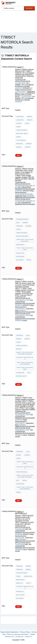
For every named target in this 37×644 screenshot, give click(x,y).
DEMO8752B (19, 144)
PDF (19, 155)
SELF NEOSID (20, 260)
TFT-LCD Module (21, 140)
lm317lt (29, 583)
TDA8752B (19, 123)
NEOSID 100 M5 (28, 576)
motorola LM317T (21, 376)
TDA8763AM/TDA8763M (24, 186)
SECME (25, 480)
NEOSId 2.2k (20, 583)
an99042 (18, 492)
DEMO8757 (29, 144)
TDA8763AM (19, 226)
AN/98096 (19, 534)
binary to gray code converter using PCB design (25, 353)
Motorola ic (20, 591)
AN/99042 (19, 420)
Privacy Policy (25, 632)
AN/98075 (28, 569)
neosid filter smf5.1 (22, 236)
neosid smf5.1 (20, 245)
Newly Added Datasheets (9, 632)
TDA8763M (29, 226)
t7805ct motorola (22, 130)
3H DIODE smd (20, 256)
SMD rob (19, 349)
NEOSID (29, 260)
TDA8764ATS (20, 300)
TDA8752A (30, 120)
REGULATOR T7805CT (22, 133)
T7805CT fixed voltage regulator (25, 249)
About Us (29, 637)
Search (29, 8)
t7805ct (18, 127)
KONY (29, 373)
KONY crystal (20, 595)
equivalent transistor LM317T (25, 358)
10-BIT (18, 223)
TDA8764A (27, 339)
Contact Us (19, 637)
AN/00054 (19, 88)
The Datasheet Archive (9, 3)
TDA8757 (27, 123)
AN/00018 (19, 305)
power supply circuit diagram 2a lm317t (25, 240)
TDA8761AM (20, 529)
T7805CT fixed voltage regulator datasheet (25, 363)
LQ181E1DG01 (20, 83)
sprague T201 (20, 253)
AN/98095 (19, 191)
